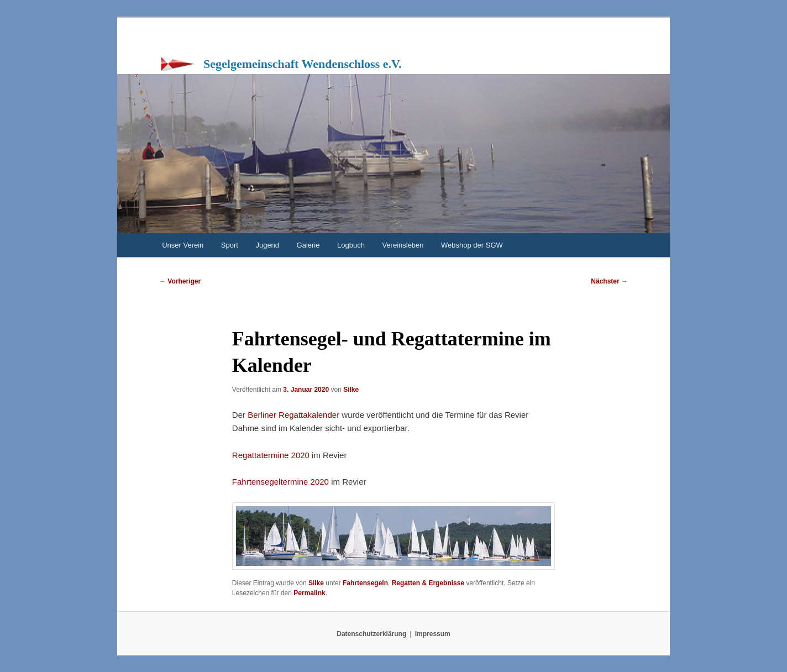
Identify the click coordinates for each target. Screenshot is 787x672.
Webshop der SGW (472, 245)
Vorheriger (180, 281)
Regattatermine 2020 (271, 455)
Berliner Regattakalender (295, 415)
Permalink (309, 593)
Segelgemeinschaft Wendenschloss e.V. (303, 64)
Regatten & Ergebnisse (428, 583)
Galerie (308, 245)
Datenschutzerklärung (371, 634)
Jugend (267, 245)
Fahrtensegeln (365, 583)
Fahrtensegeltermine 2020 (280, 482)
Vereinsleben (403, 245)
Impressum (433, 634)
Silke (351, 390)
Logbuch (351, 245)
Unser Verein (183, 245)
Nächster (609, 281)
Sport (230, 245)
